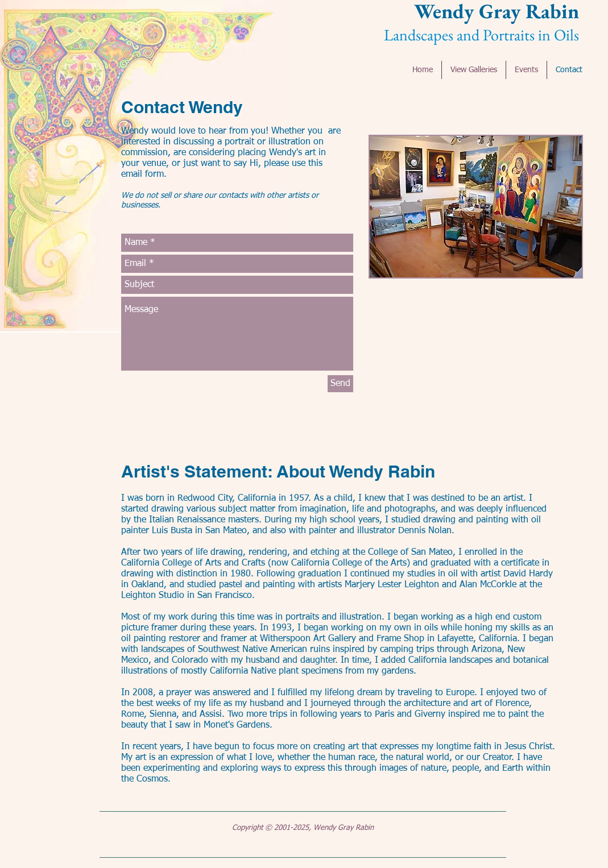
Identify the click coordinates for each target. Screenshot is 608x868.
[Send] (340, 384)
